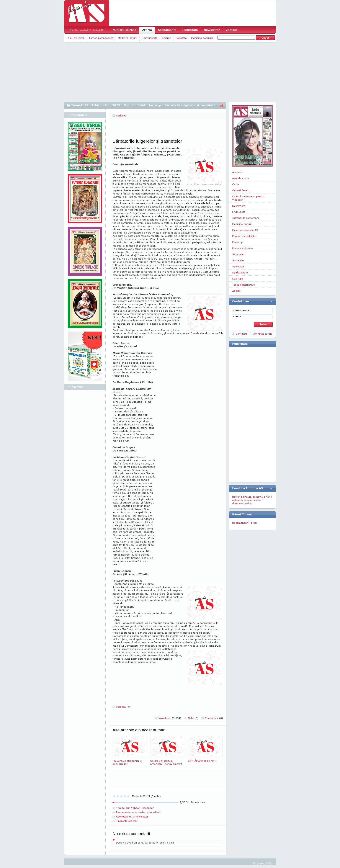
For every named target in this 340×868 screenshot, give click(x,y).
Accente (237, 172)
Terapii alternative (244, 285)
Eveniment (239, 206)
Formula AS (80, 105)
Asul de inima (76, 38)
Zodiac (236, 291)
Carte (236, 184)
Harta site (259, 863)
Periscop (155, 105)
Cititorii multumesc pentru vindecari (248, 198)
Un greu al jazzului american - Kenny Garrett (168, 750)
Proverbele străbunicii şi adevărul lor (130, 750)
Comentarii (214, 718)
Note (193, 718)
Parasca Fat (123, 707)
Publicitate (190, 30)
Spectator (238, 266)
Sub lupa (238, 279)
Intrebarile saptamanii (246, 218)
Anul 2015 (112, 105)
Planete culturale (243, 248)
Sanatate (181, 38)
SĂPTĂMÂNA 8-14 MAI (205, 749)
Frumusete (239, 212)
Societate (238, 260)
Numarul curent (124, 30)
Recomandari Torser (245, 523)
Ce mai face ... (241, 190)
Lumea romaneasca (101, 38)
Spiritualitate (150, 38)
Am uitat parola (263, 334)
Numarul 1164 (134, 105)
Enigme (167, 38)
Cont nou (241, 334)
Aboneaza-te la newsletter (132, 817)
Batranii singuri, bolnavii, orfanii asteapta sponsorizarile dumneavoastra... (252, 500)
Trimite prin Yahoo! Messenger (135, 808)
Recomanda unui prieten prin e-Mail (138, 812)
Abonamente (167, 30)
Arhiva (147, 30)
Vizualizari (170, 718)
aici (171, 843)
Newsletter (212, 30)
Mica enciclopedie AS (245, 230)
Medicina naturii (128, 38)
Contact (231, 30)
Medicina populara (202, 38)
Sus (270, 863)
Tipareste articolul (127, 821)
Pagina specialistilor (244, 236)
